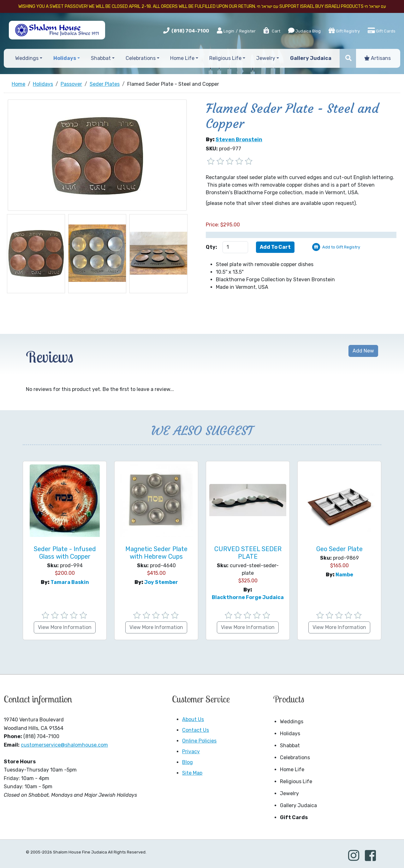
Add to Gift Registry (341, 247)
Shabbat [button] (101, 58)
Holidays (290, 734)
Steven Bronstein (239, 140)
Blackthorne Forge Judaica (248, 597)
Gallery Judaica (298, 805)
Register (247, 31)
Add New (363, 351)
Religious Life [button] (225, 58)
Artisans (378, 58)
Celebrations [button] (141, 58)
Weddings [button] (27, 58)
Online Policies (199, 741)
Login (226, 31)
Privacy (191, 751)
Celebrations (295, 757)
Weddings (292, 722)
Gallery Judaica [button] (311, 58)
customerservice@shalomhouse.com (64, 745)
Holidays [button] (65, 58)
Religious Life (296, 781)
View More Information (65, 627)
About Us (193, 719)
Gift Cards (382, 31)
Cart (272, 31)
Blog (187, 762)
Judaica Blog (304, 31)
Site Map (192, 773)
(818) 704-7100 (190, 31)
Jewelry (289, 793)
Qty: (211, 247)
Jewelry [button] (266, 58)
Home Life (292, 769)
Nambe (344, 575)
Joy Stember (161, 582)
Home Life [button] (182, 58)
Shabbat (290, 746)
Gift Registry (344, 31)
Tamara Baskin (70, 582)
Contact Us (196, 730)
